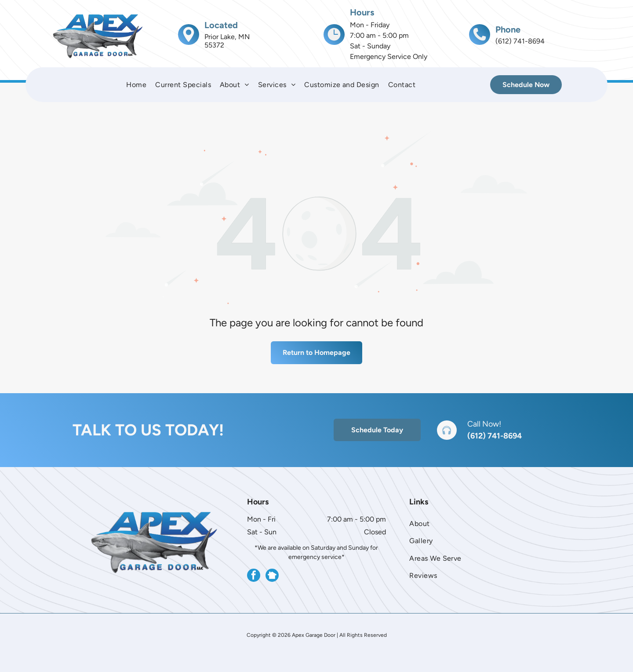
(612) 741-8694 (495, 436)
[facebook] (254, 576)
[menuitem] (136, 85)
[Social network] (272, 576)
